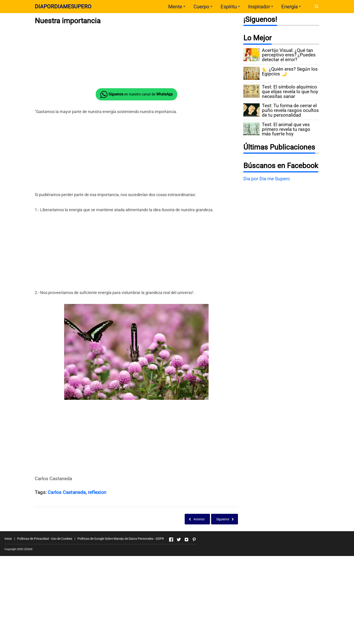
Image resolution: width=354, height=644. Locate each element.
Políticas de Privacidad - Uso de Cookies (45, 539)
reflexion (97, 492)
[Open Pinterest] (194, 540)
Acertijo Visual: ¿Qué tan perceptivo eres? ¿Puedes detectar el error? (289, 55)
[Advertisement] (136, 57)
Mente (175, 7)
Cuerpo (201, 7)
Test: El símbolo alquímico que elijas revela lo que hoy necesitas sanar (290, 92)
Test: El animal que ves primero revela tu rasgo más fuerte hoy (286, 129)
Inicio (8, 539)
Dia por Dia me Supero (267, 179)
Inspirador (259, 7)
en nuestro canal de (136, 95)
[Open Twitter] (179, 540)
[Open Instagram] (186, 540)
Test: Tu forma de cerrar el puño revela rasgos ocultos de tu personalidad (290, 110)
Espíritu (229, 7)
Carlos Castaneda (67, 492)
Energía (290, 7)
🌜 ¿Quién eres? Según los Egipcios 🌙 (290, 72)
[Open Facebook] (171, 540)
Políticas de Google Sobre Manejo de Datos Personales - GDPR (121, 539)
